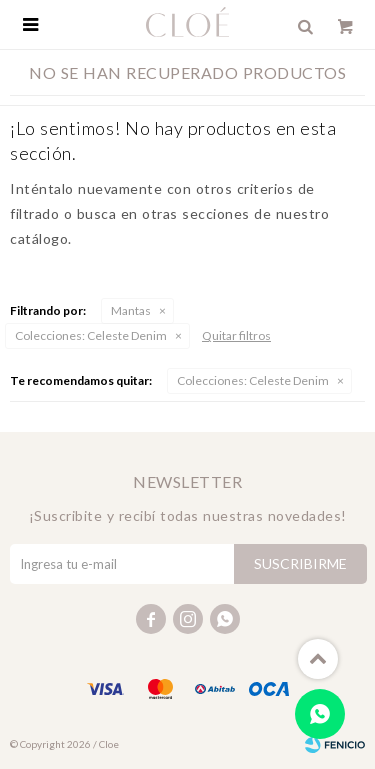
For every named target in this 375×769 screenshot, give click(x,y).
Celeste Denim (91, 335)
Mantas (131, 310)
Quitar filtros (236, 335)
